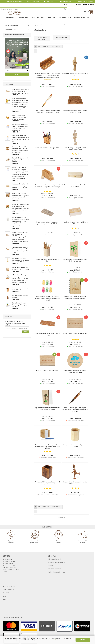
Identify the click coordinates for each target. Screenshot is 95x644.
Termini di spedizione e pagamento (14, 593)
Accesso (78, 5)
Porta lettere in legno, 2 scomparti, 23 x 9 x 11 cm (75, 223)
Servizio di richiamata (55, 569)
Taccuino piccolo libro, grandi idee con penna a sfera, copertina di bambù (75, 297)
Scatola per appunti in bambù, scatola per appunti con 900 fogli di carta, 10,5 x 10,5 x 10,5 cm (47, 447)
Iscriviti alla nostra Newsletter (57, 572)
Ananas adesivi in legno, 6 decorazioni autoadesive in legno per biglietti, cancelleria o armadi (47, 298)
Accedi (17, 74)
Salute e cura (10, 19)
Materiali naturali (65, 19)
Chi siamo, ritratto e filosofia (56, 562)
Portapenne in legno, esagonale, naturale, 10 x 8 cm (75, 446)
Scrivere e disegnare (10, 29)
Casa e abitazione (23, 19)
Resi (4, 599)
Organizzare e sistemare (11, 25)
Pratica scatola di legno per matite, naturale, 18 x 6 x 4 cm (75, 186)
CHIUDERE (83, 640)
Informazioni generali (55, 559)
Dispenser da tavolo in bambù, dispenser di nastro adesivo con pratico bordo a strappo (47, 186)
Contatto (51, 566)
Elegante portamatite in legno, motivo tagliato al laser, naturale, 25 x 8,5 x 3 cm (47, 223)
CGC (4, 596)
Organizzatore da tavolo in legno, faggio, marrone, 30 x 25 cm (75, 112)
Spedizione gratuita (67, 2)
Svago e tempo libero (38, 19)
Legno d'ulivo (52, 19)
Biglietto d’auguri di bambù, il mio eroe (47, 371)
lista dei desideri (89, 5)
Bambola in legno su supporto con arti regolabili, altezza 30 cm (75, 149)
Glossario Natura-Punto (82, 19)
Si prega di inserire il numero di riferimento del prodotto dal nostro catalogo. (15, 323)
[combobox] (57, 46)
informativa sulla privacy (54, 640)
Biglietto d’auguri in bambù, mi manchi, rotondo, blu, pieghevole (75, 372)
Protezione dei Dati (9, 590)
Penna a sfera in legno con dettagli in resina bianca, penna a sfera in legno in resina (47, 112)
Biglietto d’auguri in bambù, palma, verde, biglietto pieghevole (75, 260)
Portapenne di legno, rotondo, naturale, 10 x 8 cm (47, 260)
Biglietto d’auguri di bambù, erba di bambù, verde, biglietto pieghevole (47, 409)
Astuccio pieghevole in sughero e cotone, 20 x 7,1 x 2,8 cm (47, 334)
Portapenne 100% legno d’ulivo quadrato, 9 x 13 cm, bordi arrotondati (47, 483)
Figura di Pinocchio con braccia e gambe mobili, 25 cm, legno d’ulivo (75, 483)
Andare (26, 332)
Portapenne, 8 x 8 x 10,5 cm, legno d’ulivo (47, 148)
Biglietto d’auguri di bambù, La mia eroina (75, 333)
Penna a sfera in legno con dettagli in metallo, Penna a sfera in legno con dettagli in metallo (75, 410)
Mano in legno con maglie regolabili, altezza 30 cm (75, 74)
